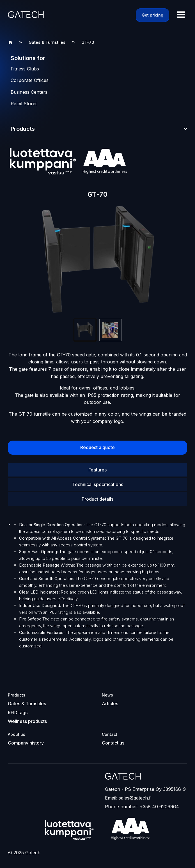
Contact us (113, 742)
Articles (110, 704)
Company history (26, 742)
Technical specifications (98, 484)
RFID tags (18, 712)
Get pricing (152, 15)
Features (97, 470)
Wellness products (27, 721)
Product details (97, 499)
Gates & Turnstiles (47, 42)
